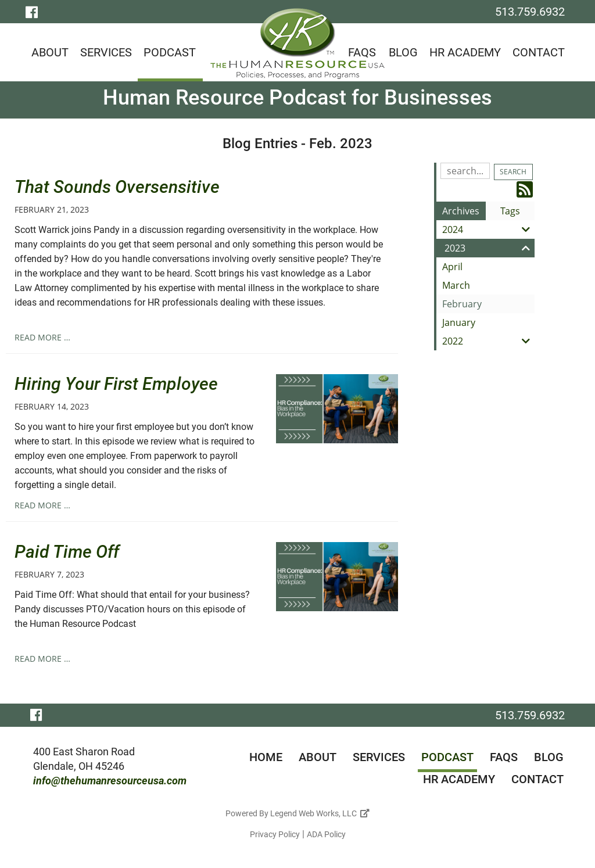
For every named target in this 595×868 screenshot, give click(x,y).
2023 (490, 248)
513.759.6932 (530, 12)
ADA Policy (326, 834)
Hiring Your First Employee (116, 384)
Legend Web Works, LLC (320, 813)
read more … (42, 337)
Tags (510, 211)
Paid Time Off (67, 552)
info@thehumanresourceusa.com (110, 781)
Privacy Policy (275, 834)
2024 (488, 229)
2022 (488, 341)
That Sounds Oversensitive (117, 187)
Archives (461, 211)
